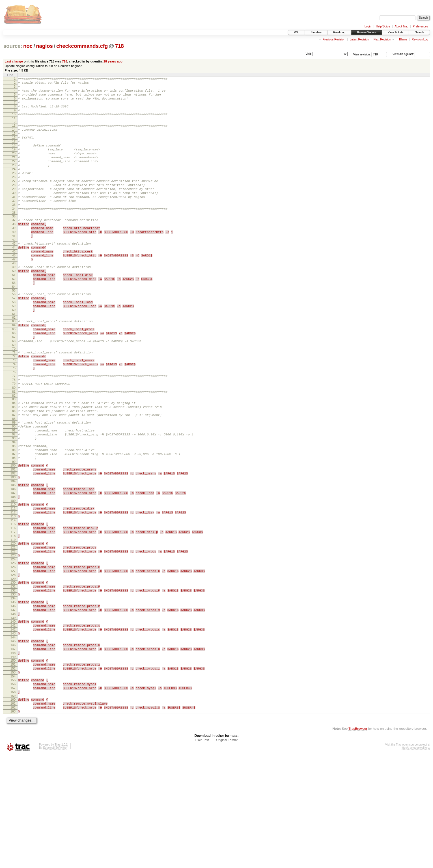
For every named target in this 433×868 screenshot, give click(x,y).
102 (13, 544)
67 (14, 385)
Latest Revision (359, 39)
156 (13, 791)
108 (13, 571)
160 (13, 809)
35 (14, 240)
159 (13, 805)
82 (14, 453)
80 (14, 444)
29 (14, 211)
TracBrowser (358, 841)
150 (13, 763)
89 (14, 483)
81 (14, 448)
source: (13, 46)
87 (14, 475)
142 (13, 727)
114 (13, 599)
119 (13, 622)
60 (14, 353)
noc (28, 46)
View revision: (362, 54)
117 (13, 612)
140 (13, 717)
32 (14, 225)
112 (13, 590)
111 (13, 585)
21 (14, 172)
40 (14, 262)
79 (14, 439)
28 (14, 206)
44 (14, 280)
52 (14, 317)
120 (13, 626)
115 (13, 603)
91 (14, 493)
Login (368, 26)
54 (14, 327)
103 (13, 549)
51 (14, 312)
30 (14, 216)
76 (14, 426)
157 (13, 796)
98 (14, 526)
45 (14, 284)
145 (13, 740)
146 (13, 745)
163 (13, 823)
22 (14, 177)
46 (14, 289)
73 (14, 411)
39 (14, 257)
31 (14, 221)
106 (13, 562)
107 (13, 567)
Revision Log (420, 39)
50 (14, 307)
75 (14, 421)
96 (14, 516)
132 (13, 681)
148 (13, 755)
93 (14, 503)
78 (14, 434)
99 (14, 530)
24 (14, 187)
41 (14, 266)
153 (13, 778)
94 (14, 508)
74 (14, 416)
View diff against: (411, 54)
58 (14, 344)
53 (14, 322)
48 (14, 299)
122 (13, 635)
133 (13, 686)
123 (13, 640)
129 (13, 668)
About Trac (401, 26)
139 (13, 714)
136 (13, 699)
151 (13, 768)
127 (13, 658)
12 (14, 130)
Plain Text (202, 853)
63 (14, 365)
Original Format (227, 853)
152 (13, 773)
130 (13, 671)
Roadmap (339, 32)
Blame (403, 39)
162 (13, 819)
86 (14, 470)
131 (13, 676)
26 (14, 197)
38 (14, 252)
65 (14, 375)
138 (13, 709)
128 (13, 663)
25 (14, 192)
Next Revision (382, 39)
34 (14, 235)
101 (13, 539)
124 (13, 645)
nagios (44, 46)
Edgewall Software (55, 861)
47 (14, 294)
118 (13, 617)
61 (14, 358)
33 (14, 230)
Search (419, 32)
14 (14, 139)
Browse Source (367, 32)
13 (14, 134)
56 (14, 334)
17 (14, 153)
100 (13, 534)
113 (13, 594)
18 (14, 158)
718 (119, 46)
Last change (14, 61)
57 (14, 339)
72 (14, 406)
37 (14, 247)
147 (13, 750)
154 (13, 782)
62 (14, 362)
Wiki (297, 32)
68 (14, 389)
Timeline (316, 32)
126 (13, 653)
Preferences (421, 26)
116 (13, 608)
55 (14, 330)
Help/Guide (383, 26)
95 (14, 511)
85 (14, 465)
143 (13, 732)
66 (14, 380)
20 (14, 168)
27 (14, 201)
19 (14, 163)
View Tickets (396, 32)
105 (13, 557)
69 (14, 394)
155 (13, 786)
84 (14, 461)
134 (13, 691)
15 (14, 144)
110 (13, 580)
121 (13, 631)
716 (64, 61)
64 (14, 370)
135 (13, 694)
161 (13, 814)
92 (14, 498)
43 (14, 275)
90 (14, 488)
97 (14, 521)
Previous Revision (334, 39)
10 (14, 122)
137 (13, 704)
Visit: (309, 54)
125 (13, 649)
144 (13, 737)
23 (14, 182)
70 (14, 398)
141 (13, 722)
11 (14, 127)
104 (13, 553)
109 (13, 576)
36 (14, 243)
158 (13, 800)
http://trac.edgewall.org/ (415, 861)
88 (14, 480)
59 (14, 348)
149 (13, 759)
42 (14, 271)
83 (14, 457)
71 (14, 401)
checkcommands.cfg (82, 46)
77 (14, 429)
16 (14, 148)
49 (14, 303)
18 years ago (113, 61)
